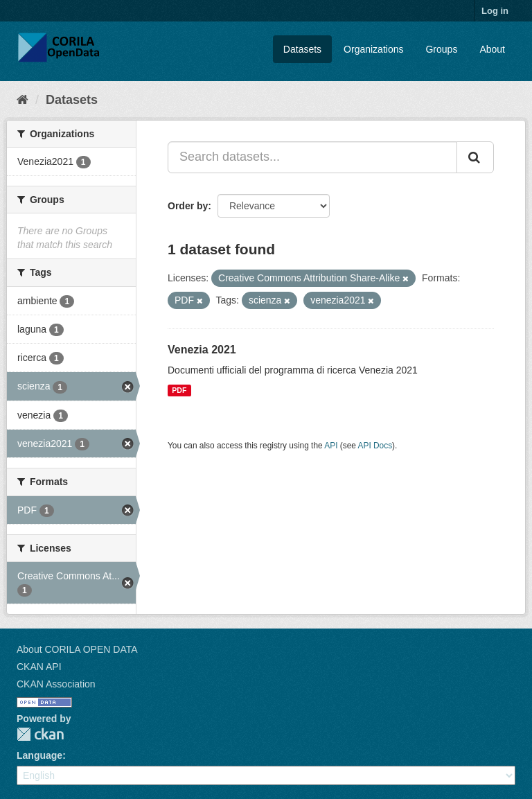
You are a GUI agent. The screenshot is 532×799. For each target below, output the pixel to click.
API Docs (375, 446)
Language (39, 755)
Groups (441, 49)
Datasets (302, 49)
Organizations (373, 49)
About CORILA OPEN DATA (77, 649)
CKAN (40, 734)
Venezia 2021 (202, 350)
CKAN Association (56, 684)
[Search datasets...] (312, 157)
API (331, 446)
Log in (495, 11)
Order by (188, 206)
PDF (179, 390)
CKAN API (39, 667)
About (492, 49)
